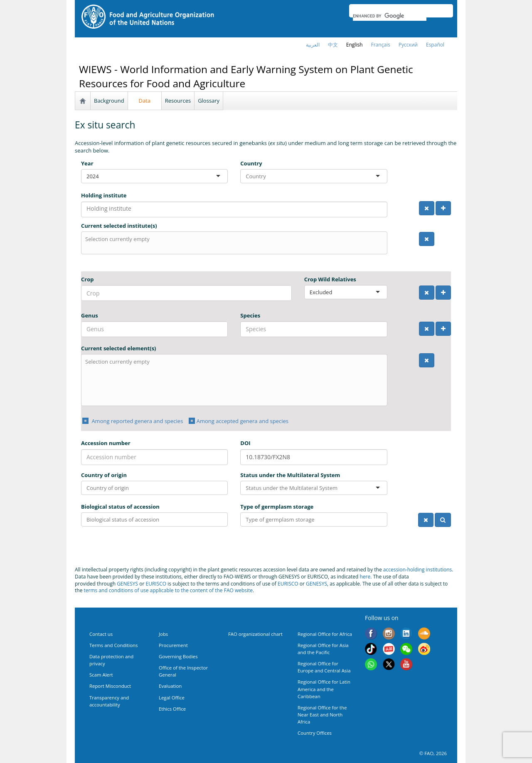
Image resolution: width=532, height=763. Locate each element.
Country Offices (315, 733)
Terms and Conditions (113, 645)
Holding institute (104, 195)
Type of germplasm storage (277, 507)
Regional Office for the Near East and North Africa (322, 715)
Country (251, 163)
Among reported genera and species (137, 421)
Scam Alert (101, 675)
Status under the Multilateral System (290, 475)
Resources (178, 101)
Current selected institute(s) (119, 226)
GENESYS (127, 584)
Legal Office (172, 698)
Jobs (163, 634)
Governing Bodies (178, 656)
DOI (245, 443)
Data (145, 101)
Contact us (101, 634)
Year (87, 163)
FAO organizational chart (255, 634)
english (355, 45)
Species (250, 315)
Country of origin (104, 475)
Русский (408, 45)
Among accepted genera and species (243, 421)
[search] (390, 16)
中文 (333, 45)
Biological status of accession (120, 507)
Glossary (209, 101)
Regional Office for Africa (325, 634)
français (381, 45)
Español (435, 45)
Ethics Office (172, 709)
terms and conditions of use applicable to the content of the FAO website (169, 590)
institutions (439, 570)
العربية (313, 45)
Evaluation (170, 686)
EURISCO (156, 584)
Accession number (106, 443)
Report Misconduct (110, 686)
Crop (87, 279)
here (365, 577)
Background (109, 101)
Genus (90, 315)
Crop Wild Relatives (330, 279)
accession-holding (405, 570)
